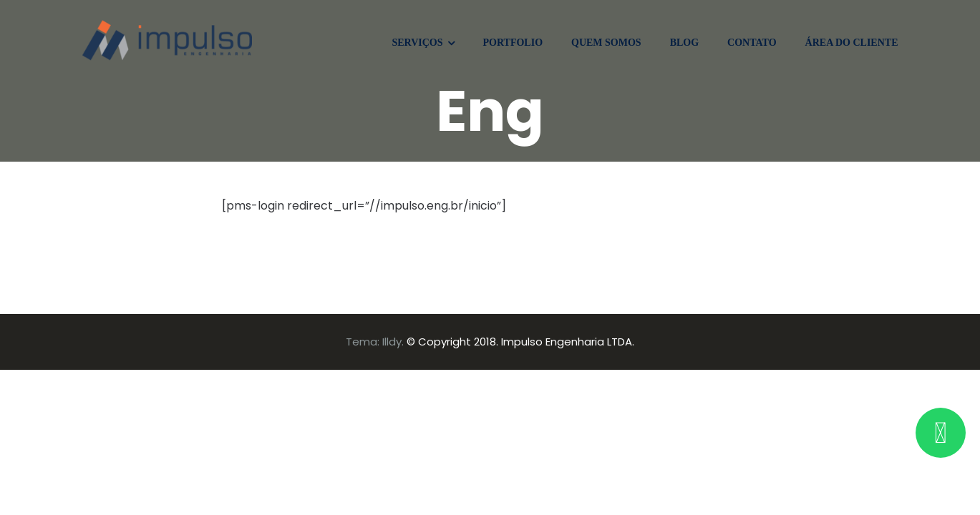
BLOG (684, 43)
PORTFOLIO (513, 43)
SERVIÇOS (417, 43)
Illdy (392, 342)
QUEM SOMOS (606, 43)
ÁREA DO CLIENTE (852, 43)
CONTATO (752, 43)
